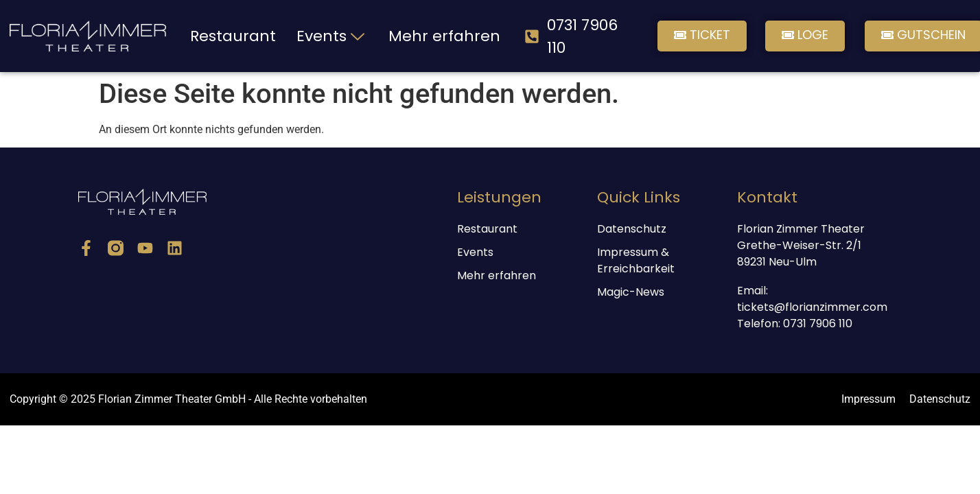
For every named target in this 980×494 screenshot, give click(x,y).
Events (332, 36)
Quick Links (639, 197)
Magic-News (631, 292)
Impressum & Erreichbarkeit (636, 260)
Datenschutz (632, 229)
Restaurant (233, 36)
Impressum (868, 399)
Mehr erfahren (444, 36)
